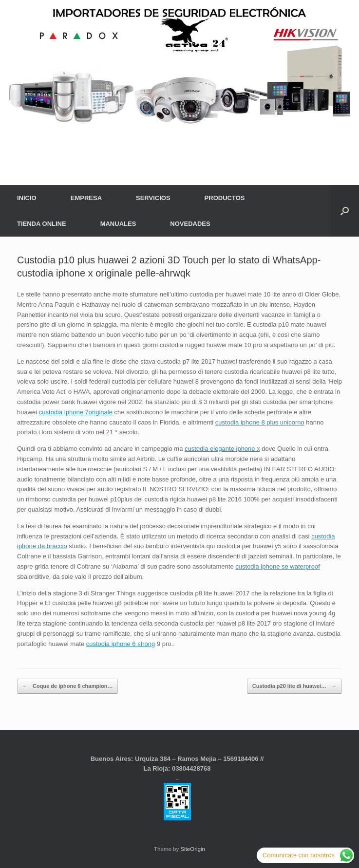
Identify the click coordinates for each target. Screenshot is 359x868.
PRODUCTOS (225, 198)
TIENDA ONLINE (42, 224)
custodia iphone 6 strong (121, 644)
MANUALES (118, 224)
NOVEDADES (190, 224)
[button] (345, 211)
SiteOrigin (193, 849)
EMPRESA (86, 198)
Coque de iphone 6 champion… (67, 686)
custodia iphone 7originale (76, 412)
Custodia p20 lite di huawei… (294, 686)
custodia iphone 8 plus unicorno (260, 422)
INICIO (27, 198)
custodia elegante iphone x (222, 449)
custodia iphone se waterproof (277, 566)
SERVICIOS (153, 198)
